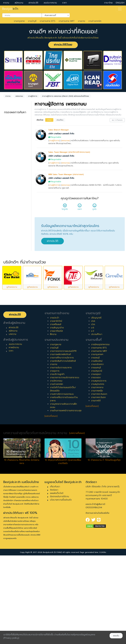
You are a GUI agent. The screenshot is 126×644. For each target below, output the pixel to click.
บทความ (13, 416)
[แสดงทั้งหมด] (51, 498)
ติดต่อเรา (54, 572)
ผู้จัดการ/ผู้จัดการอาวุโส (15, 299)
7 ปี (8, 260)
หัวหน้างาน (12, 293)
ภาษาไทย (108, 3)
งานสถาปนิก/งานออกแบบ (62, 476)
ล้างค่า (7, 138)
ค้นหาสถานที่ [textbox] (54, 15)
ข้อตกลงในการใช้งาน (59, 579)
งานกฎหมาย (56, 427)
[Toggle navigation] (120, 9)
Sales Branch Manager (59, 130)
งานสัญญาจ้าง (57, 410)
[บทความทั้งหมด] (77, 516)
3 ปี (8, 243)
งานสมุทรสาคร (98, 466)
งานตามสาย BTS (47, 21)
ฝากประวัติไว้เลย (63, 45)
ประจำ (9, 189)
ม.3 (93, 413)
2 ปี (9, 238)
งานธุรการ (55, 453)
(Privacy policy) (11, 638)
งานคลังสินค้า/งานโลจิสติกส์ (63, 443)
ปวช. (93, 407)
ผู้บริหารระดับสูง (14, 305)
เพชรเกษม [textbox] (12, 153)
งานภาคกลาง (97, 470)
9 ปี (9, 269)
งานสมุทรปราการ (99, 463)
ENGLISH (120, 3)
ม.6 (93, 410)
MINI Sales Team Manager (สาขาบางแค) (66, 174)
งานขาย (81, 21)
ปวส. (93, 403)
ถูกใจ (94, 208)
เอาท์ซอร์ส (11, 211)
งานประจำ (55, 400)
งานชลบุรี (95, 440)
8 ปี (9, 265)
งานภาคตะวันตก (98, 480)
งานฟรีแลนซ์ (56, 407)
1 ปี (8, 234)
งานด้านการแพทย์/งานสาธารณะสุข (66, 493)
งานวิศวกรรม (56, 463)
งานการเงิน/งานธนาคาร (61, 450)
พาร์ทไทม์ (11, 193)
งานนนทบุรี (96, 450)
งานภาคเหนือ (97, 473)
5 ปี (8, 251)
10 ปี (9, 273)
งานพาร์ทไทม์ (56, 403)
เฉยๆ (80, 208)
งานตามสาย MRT (67, 21)
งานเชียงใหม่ (97, 443)
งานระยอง (96, 460)
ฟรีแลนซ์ (11, 202)
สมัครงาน (19, 3)
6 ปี (9, 256)
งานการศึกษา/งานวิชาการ (62, 440)
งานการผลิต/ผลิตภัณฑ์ (60, 437)
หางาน (6, 3)
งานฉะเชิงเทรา (97, 447)
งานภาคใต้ (96, 483)
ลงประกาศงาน (50, 3)
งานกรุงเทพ (19, 21)
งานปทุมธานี (97, 453)
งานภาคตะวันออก (99, 476)
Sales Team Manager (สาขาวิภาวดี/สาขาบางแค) (69, 152)
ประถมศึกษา (97, 417)
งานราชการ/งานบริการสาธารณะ (65, 460)
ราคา (65, 3)
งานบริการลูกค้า (57, 457)
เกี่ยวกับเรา (55, 569)
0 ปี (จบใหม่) (13, 229)
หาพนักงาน (14, 430)
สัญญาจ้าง (12, 197)
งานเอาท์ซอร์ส (56, 413)
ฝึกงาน (10, 206)
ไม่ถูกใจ (65, 208)
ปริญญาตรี (96, 400)
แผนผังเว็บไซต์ (57, 576)
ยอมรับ (116, 636)
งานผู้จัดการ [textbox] (13, 134)
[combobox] (22, 15)
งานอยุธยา (96, 457)
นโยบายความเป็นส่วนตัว (61, 582)
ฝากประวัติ (33, 3)
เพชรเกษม (66, 141)
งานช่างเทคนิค (95, 21)
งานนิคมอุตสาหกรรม (100, 427)
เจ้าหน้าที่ (10, 288)
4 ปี (9, 247)
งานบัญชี (32, 21)
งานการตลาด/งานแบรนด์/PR (63, 433)
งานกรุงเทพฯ (97, 437)
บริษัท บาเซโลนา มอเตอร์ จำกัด (61, 134)
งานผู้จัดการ (54, 141)
